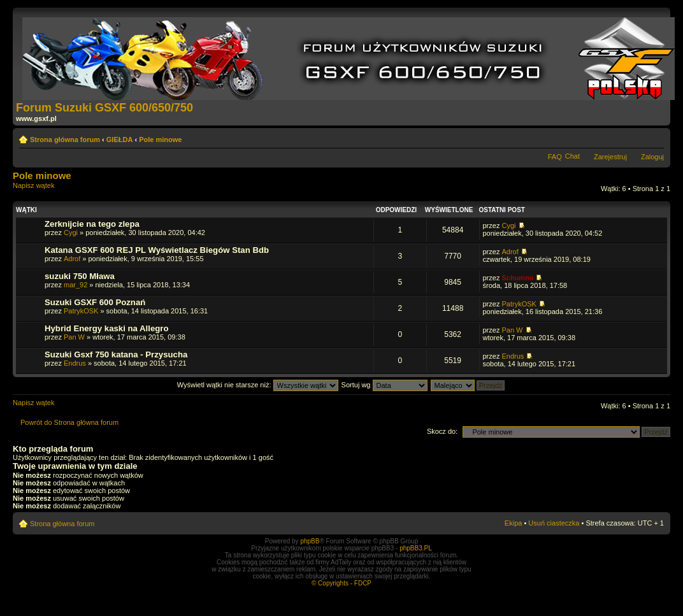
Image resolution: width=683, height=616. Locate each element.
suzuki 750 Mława (80, 276)
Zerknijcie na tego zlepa (92, 224)
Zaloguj (652, 157)
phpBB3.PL (416, 548)
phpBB (310, 541)
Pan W (74, 337)
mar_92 (75, 285)
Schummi (517, 278)
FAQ (555, 157)
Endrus (75, 363)
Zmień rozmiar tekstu (655, 137)
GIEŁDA (120, 140)
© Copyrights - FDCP (341, 583)
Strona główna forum (65, 140)
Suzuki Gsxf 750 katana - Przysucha (116, 355)
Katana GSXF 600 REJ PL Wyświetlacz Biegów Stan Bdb (157, 250)
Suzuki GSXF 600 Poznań (95, 302)
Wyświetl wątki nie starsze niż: (258, 385)
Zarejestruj (610, 157)
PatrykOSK (81, 311)
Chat (572, 156)
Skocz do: (442, 431)
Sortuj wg (385, 385)
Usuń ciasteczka (554, 523)
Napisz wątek (43, 190)
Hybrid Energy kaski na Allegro (106, 328)
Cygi (71, 233)
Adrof (72, 259)
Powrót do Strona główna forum (69, 422)
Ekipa (514, 523)
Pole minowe (160, 140)
